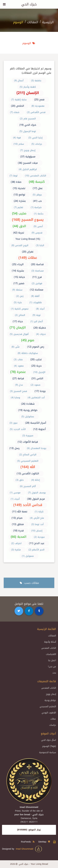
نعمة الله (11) (20, 512)
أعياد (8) (40, 309)
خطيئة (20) (40, 328)
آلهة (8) (35, 296)
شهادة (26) (28, 404)
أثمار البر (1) (37, 321)
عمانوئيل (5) (28, 417)
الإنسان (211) (28, 93)
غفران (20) (28, 252)
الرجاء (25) (18, 264)
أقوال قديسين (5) (19, 334)
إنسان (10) (37, 531)
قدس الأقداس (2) (36, 112)
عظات (53, 719)
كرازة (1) (39, 512)
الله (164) (28, 467)
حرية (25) (36, 366)
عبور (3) (14, 423)
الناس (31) (37, 378)
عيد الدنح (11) (37, 543)
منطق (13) (18, 524)
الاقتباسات (51, 654)
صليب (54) (19, 213)
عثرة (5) (18, 302)
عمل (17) (38, 188)
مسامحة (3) (38, 271)
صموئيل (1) (28, 556)
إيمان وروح (51, 694)
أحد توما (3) (37, 524)
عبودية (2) (39, 537)
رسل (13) (14, 448)
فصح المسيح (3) (18, 391)
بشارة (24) (20, 201)
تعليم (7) (19, 207)
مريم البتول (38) (36, 499)
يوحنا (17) (40, 391)
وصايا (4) (16, 398)
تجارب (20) (36, 359)
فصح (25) (39, 99)
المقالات (33, 22)
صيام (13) (17, 518)
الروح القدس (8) (20, 245)
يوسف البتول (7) (37, 493)
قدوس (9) (37, 233)
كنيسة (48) (37, 182)
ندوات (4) (41, 334)
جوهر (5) (37, 195)
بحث (54, 673)
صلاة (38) (16, 182)
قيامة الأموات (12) (28, 442)
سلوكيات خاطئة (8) (28, 353)
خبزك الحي (29, 4)
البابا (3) (40, 245)
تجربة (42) (19, 233)
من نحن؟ (52, 667)
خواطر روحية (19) (28, 410)
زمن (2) (20, 296)
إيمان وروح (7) (28, 150)
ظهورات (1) (36, 302)
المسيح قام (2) (28, 119)
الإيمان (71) (18, 327)
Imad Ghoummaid (29, 849)
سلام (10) (19, 144)
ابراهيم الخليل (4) (28, 169)
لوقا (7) (13, 176)
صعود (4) (19, 366)
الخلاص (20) (18, 106)
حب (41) (38, 201)
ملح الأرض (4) (37, 518)
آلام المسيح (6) (28, 486)
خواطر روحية (50, 700)
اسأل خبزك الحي (49, 740)
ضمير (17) (19, 283)
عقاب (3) (18, 359)
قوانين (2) (37, 283)
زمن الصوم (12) (36, 347)
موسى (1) (15, 493)
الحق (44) (19, 226)
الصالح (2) (20, 315)
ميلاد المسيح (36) (28, 163)
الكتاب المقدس (49, 648)
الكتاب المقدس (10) (35, 176)
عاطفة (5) (36, 81)
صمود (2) (36, 385)
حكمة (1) (39, 214)
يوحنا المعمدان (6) (37, 448)
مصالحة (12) (37, 290)
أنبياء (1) (15, 499)
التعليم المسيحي (48, 707)
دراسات (53, 725)
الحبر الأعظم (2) (37, 550)
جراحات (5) (37, 144)
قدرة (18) (18, 531)
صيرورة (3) (28, 436)
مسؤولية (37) (28, 157)
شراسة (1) (36, 207)
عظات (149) (28, 258)
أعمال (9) (19, 81)
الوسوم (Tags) (49, 746)
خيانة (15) (19, 277)
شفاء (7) (15, 112)
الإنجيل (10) (39, 372)
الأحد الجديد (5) (18, 429)
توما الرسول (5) (28, 131)
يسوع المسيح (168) (28, 220)
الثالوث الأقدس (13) (28, 474)
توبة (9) (37, 315)
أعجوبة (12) (39, 429)
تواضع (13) (19, 195)
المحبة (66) (18, 537)
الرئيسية (48, 22)
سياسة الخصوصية (48, 752)
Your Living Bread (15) (28, 239)
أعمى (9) (38, 226)
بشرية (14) (18, 271)
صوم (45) (28, 340)
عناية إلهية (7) (19, 100)
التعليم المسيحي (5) (28, 461)
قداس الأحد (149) (28, 505)
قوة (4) (17, 138)
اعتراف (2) (16, 543)
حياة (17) (18, 321)
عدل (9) (19, 385)
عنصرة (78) (18, 372)
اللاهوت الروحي (49, 713)
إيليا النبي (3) (35, 138)
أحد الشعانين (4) (36, 398)
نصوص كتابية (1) (20, 309)
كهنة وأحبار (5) (28, 87)
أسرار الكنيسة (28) (36, 423)
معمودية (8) (38, 106)
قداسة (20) (37, 264)
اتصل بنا (52, 660)
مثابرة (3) (16, 550)
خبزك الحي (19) (28, 125)
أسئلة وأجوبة (50, 642)
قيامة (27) (18, 378)
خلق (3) (20, 480)
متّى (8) (16, 347)
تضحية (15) (19, 188)
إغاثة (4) (36, 480)
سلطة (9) (17, 290)
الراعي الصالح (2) (28, 455)
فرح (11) (37, 277)
